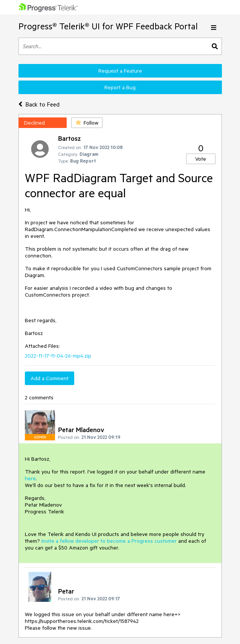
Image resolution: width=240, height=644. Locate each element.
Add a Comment (50, 378)
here (30, 478)
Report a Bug (120, 87)
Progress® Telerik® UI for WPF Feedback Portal (108, 26)
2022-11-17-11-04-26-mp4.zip (58, 356)
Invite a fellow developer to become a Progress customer (109, 541)
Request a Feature (120, 71)
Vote (201, 159)
